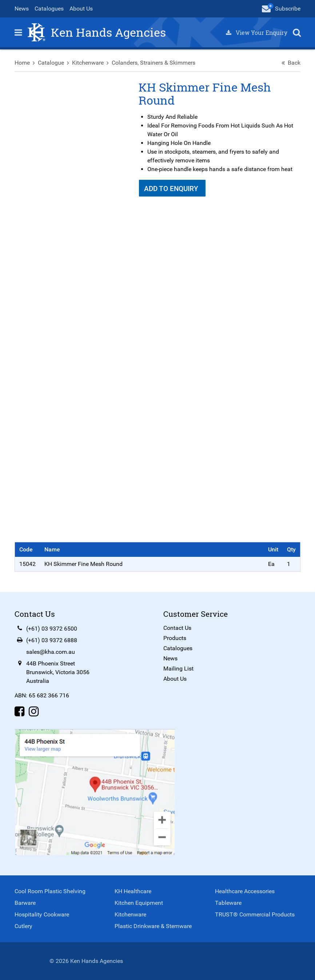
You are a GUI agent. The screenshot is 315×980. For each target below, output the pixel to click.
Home (22, 63)
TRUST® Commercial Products (255, 914)
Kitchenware (88, 63)
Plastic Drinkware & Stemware (153, 926)
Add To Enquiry (172, 189)
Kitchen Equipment (139, 903)
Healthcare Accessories (245, 891)
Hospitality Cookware (42, 914)
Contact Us (177, 628)
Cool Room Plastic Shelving (50, 891)
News (22, 9)
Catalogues (49, 9)
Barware (25, 903)
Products (175, 638)
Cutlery (23, 926)
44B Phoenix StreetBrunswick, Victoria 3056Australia (58, 672)
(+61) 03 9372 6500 (52, 629)
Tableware (228, 903)
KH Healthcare (133, 891)
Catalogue (51, 63)
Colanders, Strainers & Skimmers (153, 63)
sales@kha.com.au (51, 652)
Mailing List (178, 669)
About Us (81, 9)
